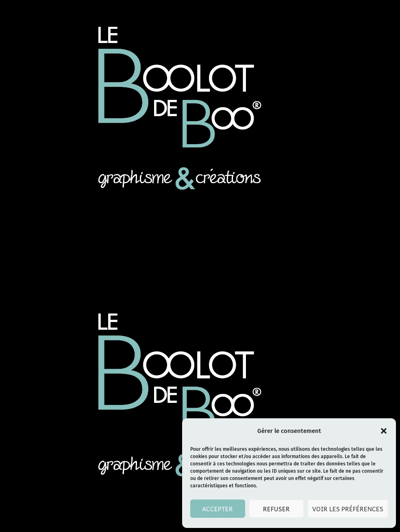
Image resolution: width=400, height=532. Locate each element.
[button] (384, 431)
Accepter (217, 509)
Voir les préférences (348, 509)
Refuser (276, 509)
